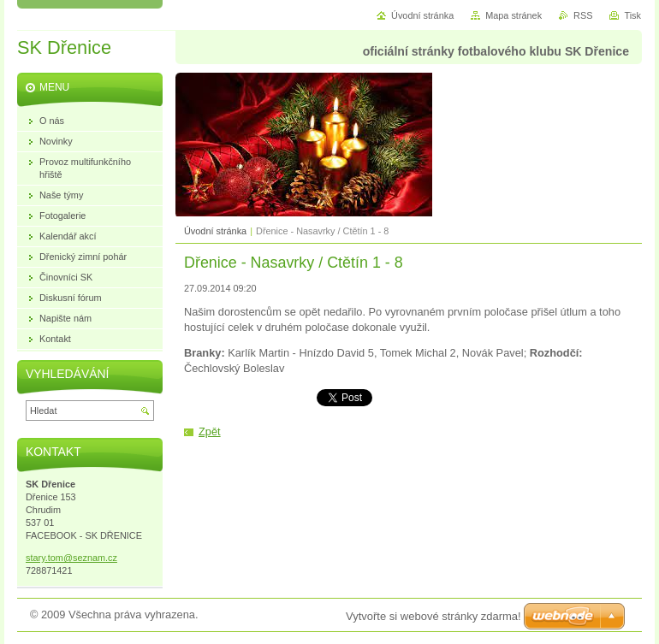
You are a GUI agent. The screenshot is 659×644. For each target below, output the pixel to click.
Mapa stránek (514, 15)
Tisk (632, 15)
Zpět (210, 431)
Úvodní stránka (215, 231)
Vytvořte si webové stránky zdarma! (433, 616)
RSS (583, 15)
